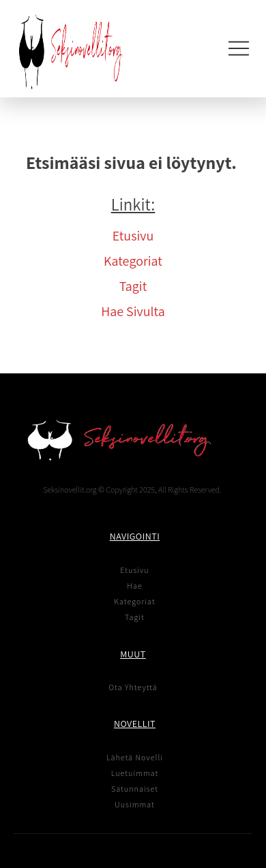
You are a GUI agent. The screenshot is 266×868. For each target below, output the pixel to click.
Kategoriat (133, 261)
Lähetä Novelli (135, 757)
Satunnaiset (135, 789)
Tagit (133, 286)
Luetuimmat (135, 773)
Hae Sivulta (133, 311)
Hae (134, 586)
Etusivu (133, 236)
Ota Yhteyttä (133, 687)
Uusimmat (135, 804)
